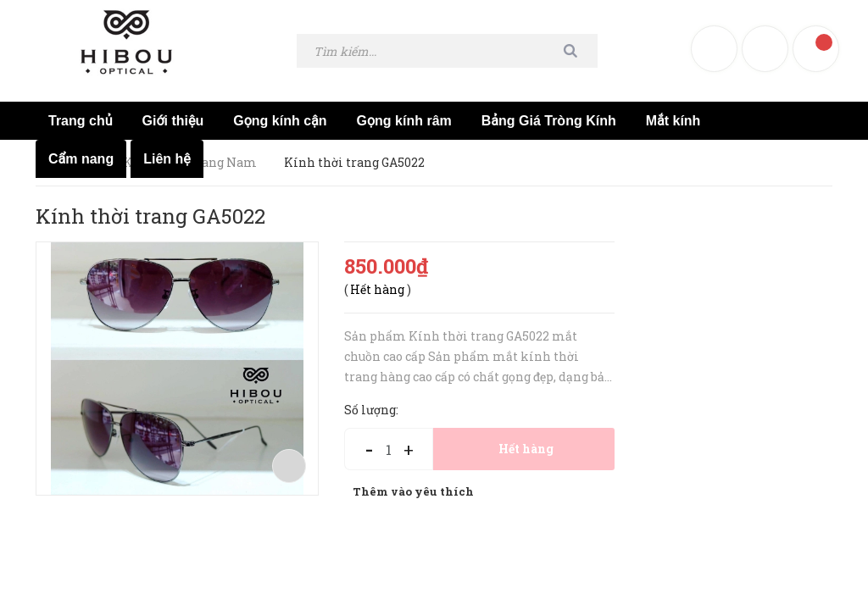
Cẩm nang (81, 159)
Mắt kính (673, 121)
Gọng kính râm (404, 121)
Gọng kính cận (280, 121)
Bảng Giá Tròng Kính (549, 121)
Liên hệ (167, 159)
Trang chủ (81, 121)
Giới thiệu (173, 121)
